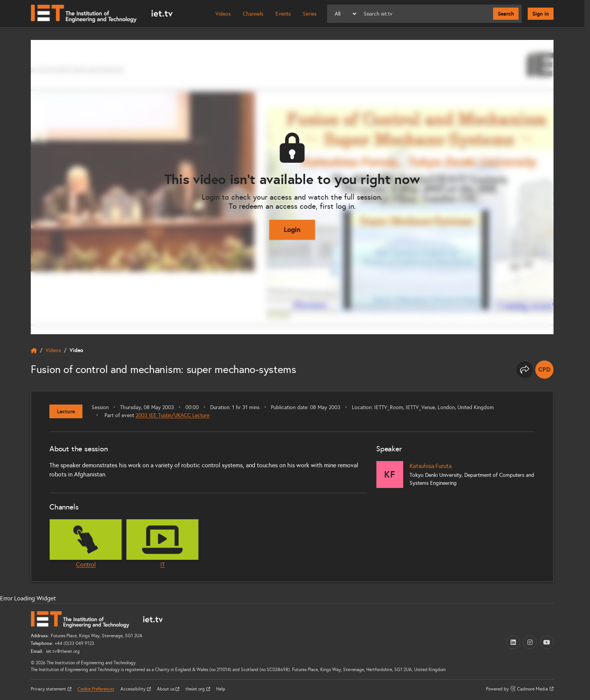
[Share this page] (525, 370)
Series (310, 14)
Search (506, 14)
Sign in (541, 14)
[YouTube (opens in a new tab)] (547, 642)
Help (221, 689)
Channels (253, 14)
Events (283, 14)
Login (292, 229)
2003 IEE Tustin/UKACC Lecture (172, 415)
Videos (223, 14)
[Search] (425, 14)
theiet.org (196, 689)
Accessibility (134, 689)
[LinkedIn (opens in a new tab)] (513, 642)
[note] (544, 370)
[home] (34, 351)
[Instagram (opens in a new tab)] (530, 642)
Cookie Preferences (96, 689)
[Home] (102, 14)
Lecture (66, 411)
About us (166, 689)
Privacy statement (49, 689)
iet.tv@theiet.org (62, 651)
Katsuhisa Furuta (430, 466)
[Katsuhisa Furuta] (390, 475)
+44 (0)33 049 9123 (74, 643)
